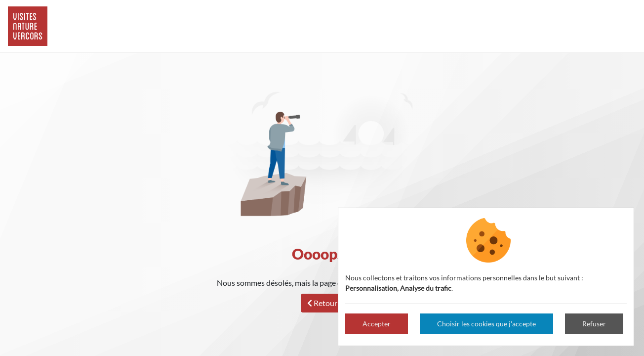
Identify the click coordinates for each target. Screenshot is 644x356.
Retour (322, 303)
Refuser (594, 324)
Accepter (377, 324)
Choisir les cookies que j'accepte (486, 324)
